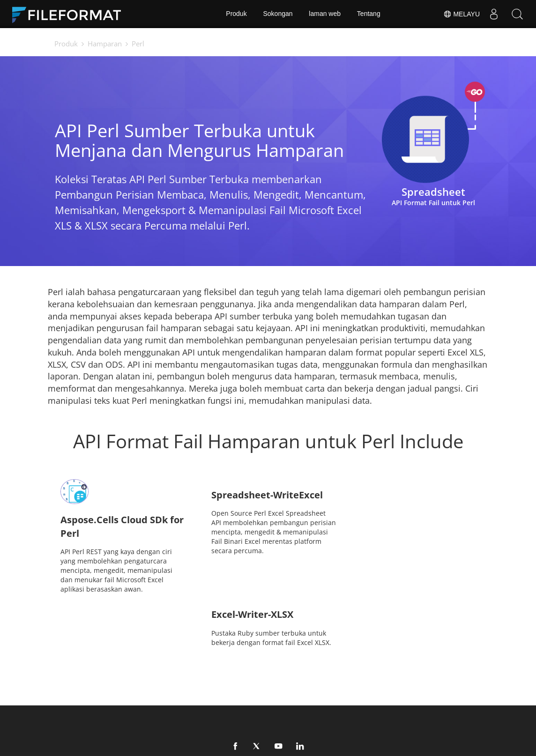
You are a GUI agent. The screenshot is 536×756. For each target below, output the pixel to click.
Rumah (111, 682)
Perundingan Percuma (135, 696)
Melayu (462, 14)
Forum (373, 682)
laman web (325, 14)
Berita (284, 682)
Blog (194, 696)
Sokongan (278, 14)
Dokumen (202, 682)
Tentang (369, 14)
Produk (236, 14)
